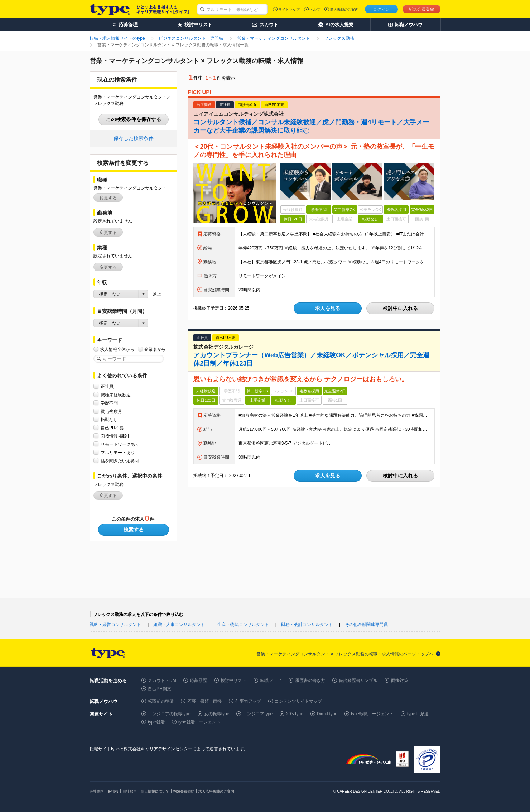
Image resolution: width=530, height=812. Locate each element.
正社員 (107, 386)
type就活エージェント (200, 722)
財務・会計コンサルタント (307, 625)
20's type (295, 714)
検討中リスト (233, 680)
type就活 (156, 722)
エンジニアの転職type (169, 714)
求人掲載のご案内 (344, 9)
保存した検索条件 (134, 138)
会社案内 (97, 791)
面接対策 (400, 680)
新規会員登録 (421, 9)
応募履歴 (198, 680)
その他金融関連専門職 (366, 625)
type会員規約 (184, 791)
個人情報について (155, 791)
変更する (108, 198)
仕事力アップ (248, 701)
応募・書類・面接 (204, 701)
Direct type (327, 714)
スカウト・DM (162, 680)
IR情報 (113, 791)
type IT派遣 (418, 714)
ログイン (381, 9)
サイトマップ (289, 9)
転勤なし (109, 419)
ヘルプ (315, 9)
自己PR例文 (160, 689)
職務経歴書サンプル (358, 680)
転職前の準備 (161, 701)
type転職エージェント (372, 714)
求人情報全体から (117, 349)
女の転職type (217, 714)
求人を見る (328, 308)
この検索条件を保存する (134, 119)
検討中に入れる (400, 308)
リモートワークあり (120, 444)
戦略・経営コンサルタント (115, 625)
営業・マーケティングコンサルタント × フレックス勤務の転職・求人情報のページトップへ (345, 654)
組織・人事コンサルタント (179, 625)
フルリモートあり (118, 452)
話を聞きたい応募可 (120, 461)
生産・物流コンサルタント (243, 625)
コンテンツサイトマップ (298, 701)
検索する (134, 530)
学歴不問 (109, 403)
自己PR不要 (112, 428)
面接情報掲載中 (116, 436)
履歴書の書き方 (310, 680)
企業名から (155, 349)
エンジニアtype (258, 714)
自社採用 (130, 791)
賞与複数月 (111, 411)
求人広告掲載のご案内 (216, 791)
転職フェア (271, 680)
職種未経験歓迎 (116, 395)
